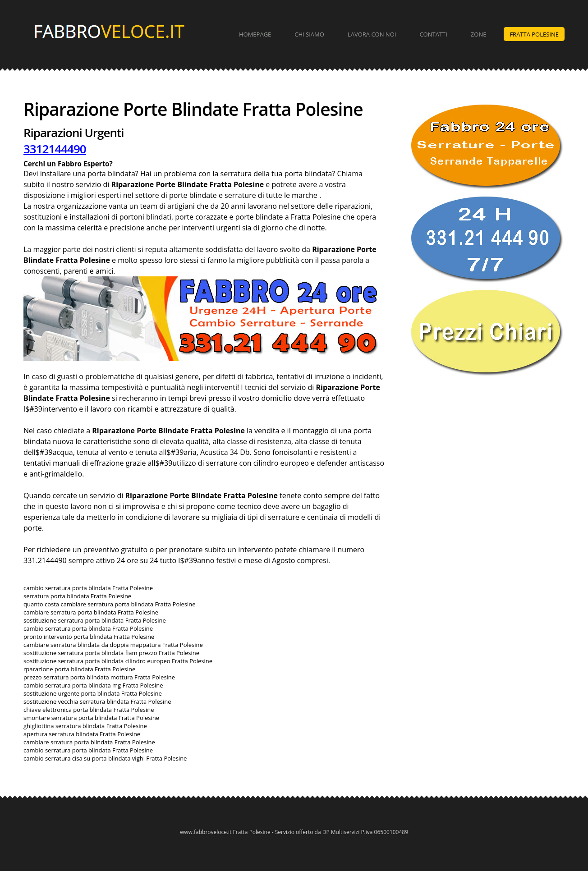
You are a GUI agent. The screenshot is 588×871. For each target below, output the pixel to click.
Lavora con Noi (372, 34)
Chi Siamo (309, 34)
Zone (479, 34)
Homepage (255, 34)
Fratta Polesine (534, 34)
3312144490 (55, 149)
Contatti (433, 34)
